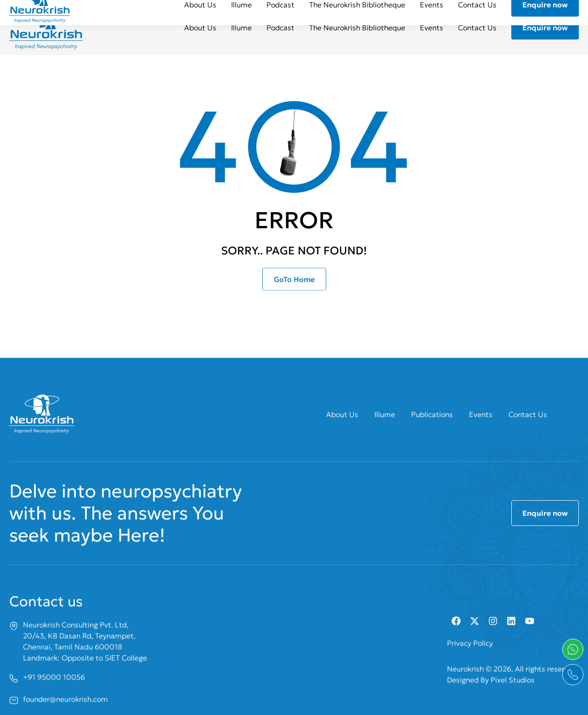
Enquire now (545, 28)
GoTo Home (294, 286)
